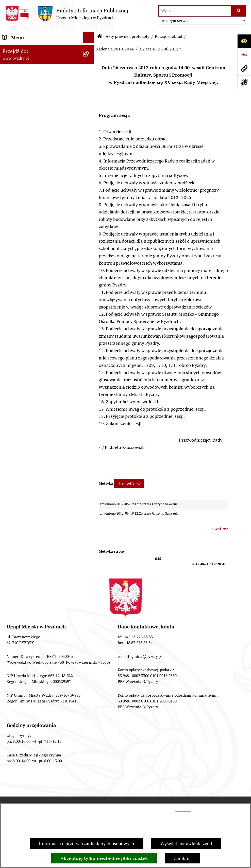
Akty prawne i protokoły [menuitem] (27, 60)
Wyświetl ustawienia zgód (186, 844)
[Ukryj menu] (88, 38)
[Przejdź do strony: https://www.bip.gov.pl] (244, 55)
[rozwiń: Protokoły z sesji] (90, 193)
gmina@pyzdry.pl (147, 656)
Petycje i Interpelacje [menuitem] (23, 353)
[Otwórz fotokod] (244, 82)
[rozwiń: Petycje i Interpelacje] (90, 353)
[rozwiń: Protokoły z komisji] (90, 222)
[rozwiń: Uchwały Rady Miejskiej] (90, 90)
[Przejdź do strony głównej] (67, 14)
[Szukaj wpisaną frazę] (239, 11)
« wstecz (220, 529)
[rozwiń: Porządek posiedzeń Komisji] (90, 207)
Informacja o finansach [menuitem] (26, 319)
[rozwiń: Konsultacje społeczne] (90, 410)
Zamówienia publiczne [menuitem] (25, 307)
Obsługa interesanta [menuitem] (23, 284)
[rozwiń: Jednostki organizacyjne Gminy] (90, 330)
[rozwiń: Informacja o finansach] (90, 319)
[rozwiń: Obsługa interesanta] (90, 284)
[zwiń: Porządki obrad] (90, 119)
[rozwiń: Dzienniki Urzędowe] (90, 364)
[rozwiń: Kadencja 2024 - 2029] (90, 134)
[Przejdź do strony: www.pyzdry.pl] (244, 68)
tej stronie (183, 810)
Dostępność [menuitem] (14, 387)
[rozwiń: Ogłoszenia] (90, 341)
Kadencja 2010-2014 (115, 49)
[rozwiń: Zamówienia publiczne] (90, 307)
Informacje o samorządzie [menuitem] (28, 49)
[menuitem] (47, 75)
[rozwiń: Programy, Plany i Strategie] (90, 237)
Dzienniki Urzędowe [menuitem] (23, 364)
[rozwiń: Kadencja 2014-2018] (90, 163)
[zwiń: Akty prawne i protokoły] (90, 61)
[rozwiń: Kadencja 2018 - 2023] (90, 149)
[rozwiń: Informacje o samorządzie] (90, 49)
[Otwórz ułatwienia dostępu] (244, 41)
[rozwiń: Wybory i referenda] (90, 376)
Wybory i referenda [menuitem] (21, 376)
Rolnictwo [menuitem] (12, 398)
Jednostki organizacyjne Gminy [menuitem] (34, 330)
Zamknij (182, 858)
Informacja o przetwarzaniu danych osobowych (87, 844)
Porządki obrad (169, 36)
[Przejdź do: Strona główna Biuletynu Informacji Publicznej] (100, 37)
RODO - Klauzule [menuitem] (19, 296)
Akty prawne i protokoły (127, 36)
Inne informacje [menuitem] (18, 421)
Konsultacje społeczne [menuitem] (25, 410)
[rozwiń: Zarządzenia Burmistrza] (90, 104)
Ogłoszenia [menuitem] (14, 341)
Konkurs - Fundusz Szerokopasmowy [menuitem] (39, 433)
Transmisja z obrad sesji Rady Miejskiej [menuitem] (41, 273)
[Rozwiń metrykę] (129, 484)
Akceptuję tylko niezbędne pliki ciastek (104, 858)
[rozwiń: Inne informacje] (90, 421)
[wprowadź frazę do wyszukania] (195, 11)
